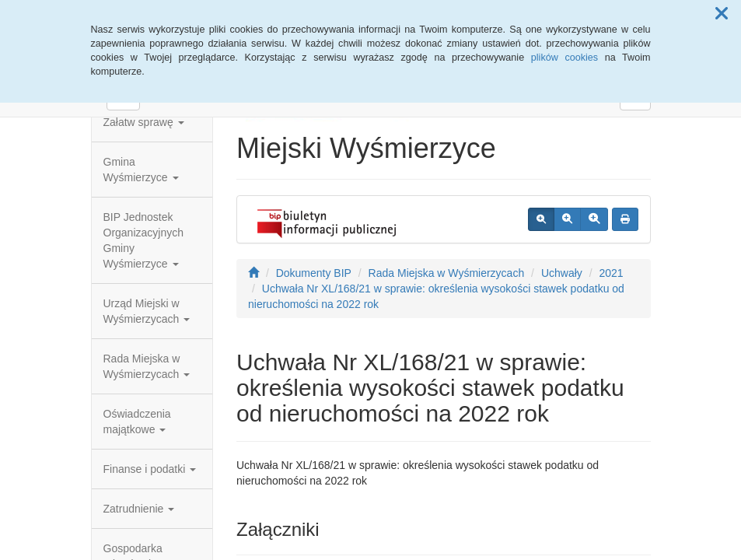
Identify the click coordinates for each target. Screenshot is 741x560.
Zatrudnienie (139, 509)
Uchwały (562, 273)
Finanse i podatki (150, 469)
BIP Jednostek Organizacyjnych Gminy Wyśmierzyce (144, 240)
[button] (722, 14)
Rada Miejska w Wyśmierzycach (147, 366)
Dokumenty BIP (314, 273)
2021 (611, 273)
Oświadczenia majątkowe (137, 422)
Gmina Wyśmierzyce (141, 170)
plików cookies (564, 58)
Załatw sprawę (144, 122)
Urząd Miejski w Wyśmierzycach (147, 311)
